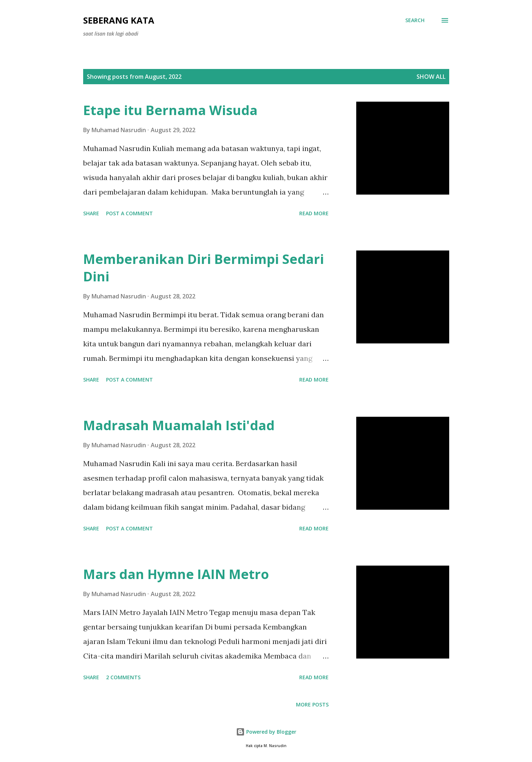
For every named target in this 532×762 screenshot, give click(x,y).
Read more (314, 213)
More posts (312, 704)
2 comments (123, 677)
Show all (431, 77)
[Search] (415, 20)
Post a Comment (129, 213)
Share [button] (91, 213)
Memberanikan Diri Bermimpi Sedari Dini (204, 268)
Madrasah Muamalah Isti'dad (179, 425)
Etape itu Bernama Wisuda (170, 110)
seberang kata (119, 20)
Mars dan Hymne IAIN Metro (176, 574)
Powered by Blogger (266, 732)
